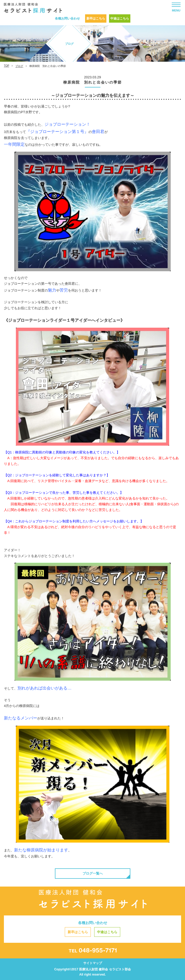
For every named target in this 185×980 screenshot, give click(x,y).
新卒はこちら (96, 18)
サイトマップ (93, 963)
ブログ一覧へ (93, 873)
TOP (7, 66)
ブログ (19, 66)
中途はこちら (120, 18)
